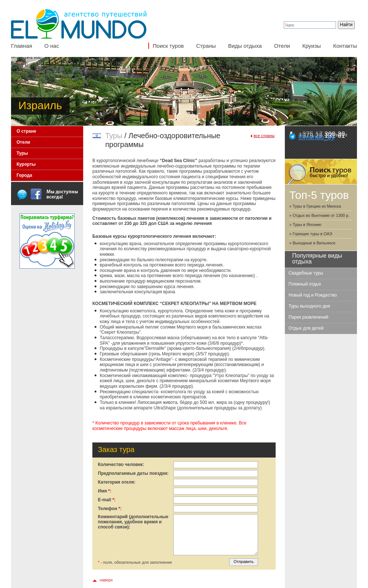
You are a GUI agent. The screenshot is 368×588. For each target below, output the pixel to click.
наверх (106, 580)
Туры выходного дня (309, 306)
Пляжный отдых (305, 284)
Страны (206, 46)
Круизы (311, 46)
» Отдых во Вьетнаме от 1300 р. (319, 215)
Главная (22, 46)
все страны (264, 136)
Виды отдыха (245, 46)
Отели (282, 46)
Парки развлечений (308, 317)
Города (24, 175)
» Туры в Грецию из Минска (315, 206)
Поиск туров (168, 46)
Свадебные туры (306, 273)
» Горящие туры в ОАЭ (311, 234)
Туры (22, 153)
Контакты (345, 46)
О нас (52, 46)
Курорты (26, 164)
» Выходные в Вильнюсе (312, 243)
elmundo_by (316, 137)
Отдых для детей (306, 328)
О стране (26, 131)
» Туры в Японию (305, 225)
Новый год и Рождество (313, 295)
